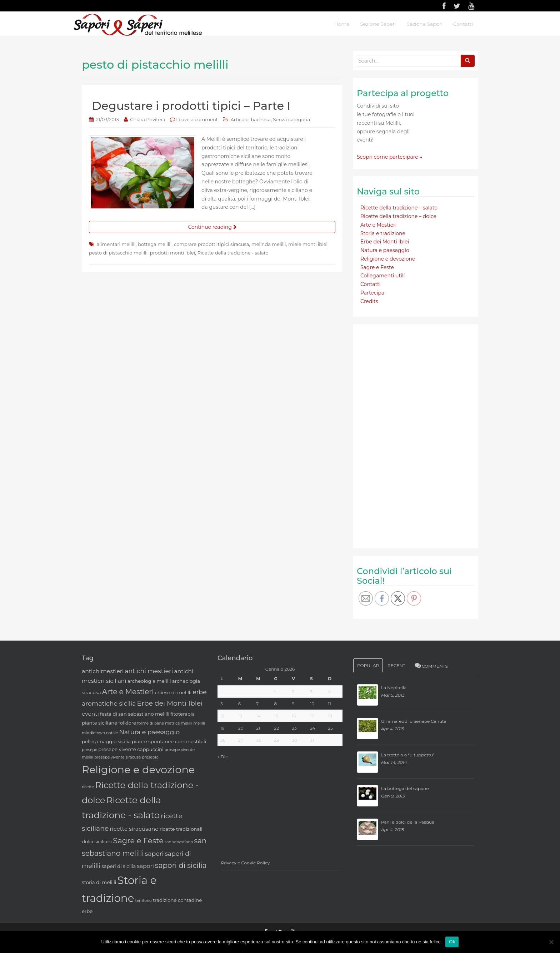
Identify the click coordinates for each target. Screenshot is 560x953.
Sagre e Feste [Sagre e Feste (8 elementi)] (138, 841)
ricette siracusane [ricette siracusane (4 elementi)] (134, 829)
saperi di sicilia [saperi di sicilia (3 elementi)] (119, 866)
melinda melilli (269, 244)
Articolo (239, 119)
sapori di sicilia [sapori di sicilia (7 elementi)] (181, 865)
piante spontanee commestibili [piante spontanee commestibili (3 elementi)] (169, 741)
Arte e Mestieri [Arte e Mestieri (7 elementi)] (128, 692)
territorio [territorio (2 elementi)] (144, 901)
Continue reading (212, 227)
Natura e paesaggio (385, 250)
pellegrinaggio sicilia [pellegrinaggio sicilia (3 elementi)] (106, 741)
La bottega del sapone (405, 788)
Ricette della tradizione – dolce (398, 216)
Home (342, 24)
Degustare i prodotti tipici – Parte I (191, 106)
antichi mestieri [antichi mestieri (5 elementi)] (149, 671)
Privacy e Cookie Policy (245, 863)
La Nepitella (394, 688)
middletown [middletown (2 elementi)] (93, 733)
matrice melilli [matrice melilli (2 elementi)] (179, 723)
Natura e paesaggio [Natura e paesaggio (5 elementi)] (149, 732)
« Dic (223, 757)
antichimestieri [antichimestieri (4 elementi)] (103, 671)
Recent (396, 665)
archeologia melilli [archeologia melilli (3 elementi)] (149, 681)
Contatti (463, 24)
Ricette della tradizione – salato (399, 208)
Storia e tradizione (383, 233)
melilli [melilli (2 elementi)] (199, 723)
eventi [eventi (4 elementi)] (90, 714)
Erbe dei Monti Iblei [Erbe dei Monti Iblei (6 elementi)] (170, 703)
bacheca (261, 119)
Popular (368, 665)
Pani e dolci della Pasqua (408, 822)
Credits (369, 301)
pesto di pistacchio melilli (118, 253)
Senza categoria (292, 119)
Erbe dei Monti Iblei (385, 242)
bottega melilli (155, 244)
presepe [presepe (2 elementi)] (89, 750)
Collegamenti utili (383, 276)
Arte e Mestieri (378, 225)
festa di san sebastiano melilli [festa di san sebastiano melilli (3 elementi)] (135, 714)
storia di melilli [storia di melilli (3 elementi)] (99, 882)
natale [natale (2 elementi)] (112, 733)
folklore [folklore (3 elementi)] (127, 723)
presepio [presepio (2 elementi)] (150, 757)
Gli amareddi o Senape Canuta (414, 721)
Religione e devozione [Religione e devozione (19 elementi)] (138, 769)
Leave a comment (197, 119)
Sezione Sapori (424, 24)
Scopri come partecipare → (390, 157)
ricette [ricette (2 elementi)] (88, 787)
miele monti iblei (308, 244)
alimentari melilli (116, 244)
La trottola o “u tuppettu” (408, 755)
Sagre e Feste (377, 267)
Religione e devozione (388, 259)
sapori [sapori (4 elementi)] (145, 866)
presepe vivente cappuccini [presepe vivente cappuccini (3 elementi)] (131, 749)
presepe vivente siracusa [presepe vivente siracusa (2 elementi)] (117, 757)
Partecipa (372, 293)
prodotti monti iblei (172, 253)
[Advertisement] (410, 435)
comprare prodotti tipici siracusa (211, 244)
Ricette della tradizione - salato (233, 253)
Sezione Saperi (378, 24)
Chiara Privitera (147, 119)
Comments (431, 666)
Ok (452, 942)
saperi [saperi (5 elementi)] (154, 853)
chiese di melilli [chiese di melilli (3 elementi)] (173, 692)
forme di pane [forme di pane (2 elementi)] (151, 723)
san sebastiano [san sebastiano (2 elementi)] (179, 842)
